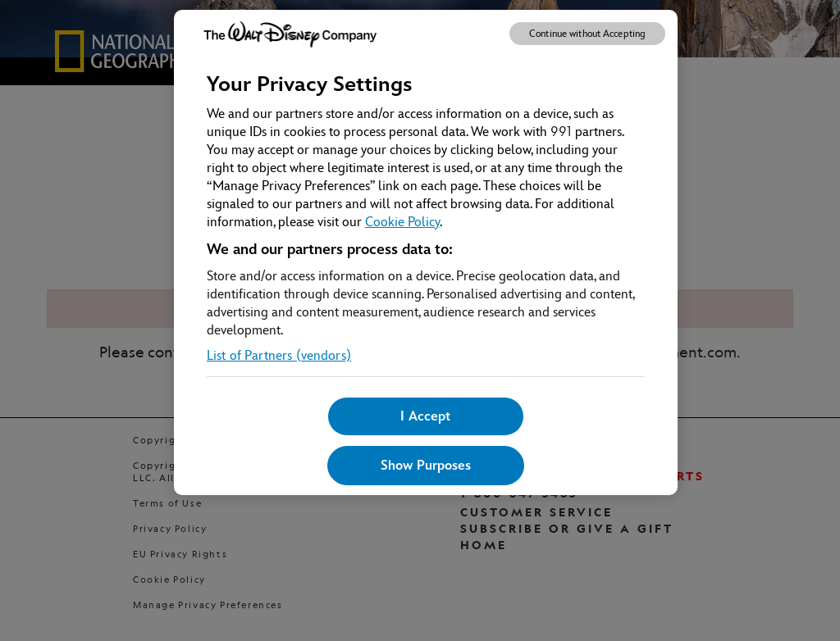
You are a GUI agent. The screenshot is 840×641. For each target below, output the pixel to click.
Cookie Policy (402, 222)
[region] (426, 252)
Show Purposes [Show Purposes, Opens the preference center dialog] (426, 465)
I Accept (425, 416)
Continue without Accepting (587, 34)
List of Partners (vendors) (279, 355)
